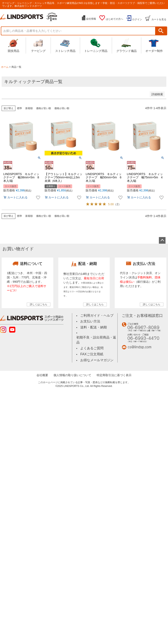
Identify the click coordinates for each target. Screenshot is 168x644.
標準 (19, 108)
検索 (161, 31)
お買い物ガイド (18, 249)
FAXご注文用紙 (92, 348)
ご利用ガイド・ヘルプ (96, 315)
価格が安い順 (44, 108)
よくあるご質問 (91, 342)
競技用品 (13, 45)
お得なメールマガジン (96, 354)
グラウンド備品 (127, 45)
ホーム (5, 67)
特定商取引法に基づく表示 (112, 369)
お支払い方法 (90, 321)
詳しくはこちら (39, 304)
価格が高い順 (62, 108)
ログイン (137, 19)
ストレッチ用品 (65, 45)
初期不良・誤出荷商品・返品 (97, 337)
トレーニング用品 (96, 45)
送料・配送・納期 (93, 326)
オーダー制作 (154, 45)
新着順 (29, 108)
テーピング (38, 45)
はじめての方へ (114, 19)
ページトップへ (162, 240)
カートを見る (159, 19)
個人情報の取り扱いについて (73, 369)
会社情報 (91, 19)
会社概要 (45, 369)
